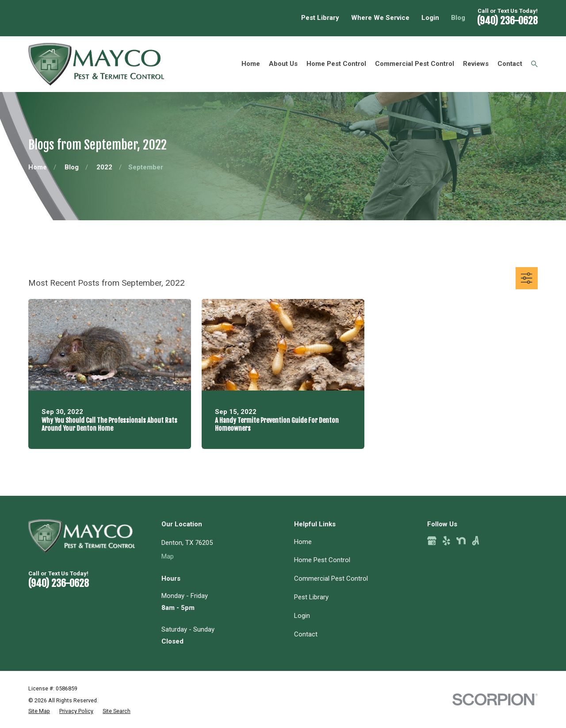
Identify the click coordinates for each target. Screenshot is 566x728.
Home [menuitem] (251, 64)
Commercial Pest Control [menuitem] (415, 64)
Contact (306, 634)
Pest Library (320, 18)
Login (430, 18)
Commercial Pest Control (331, 579)
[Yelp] (446, 541)
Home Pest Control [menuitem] (336, 64)
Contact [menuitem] (510, 64)
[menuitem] (39, 711)
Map (168, 556)
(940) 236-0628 (507, 21)
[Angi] (476, 541)
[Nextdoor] (461, 541)
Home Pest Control (322, 560)
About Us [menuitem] (283, 64)
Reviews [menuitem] (476, 64)
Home (303, 542)
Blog (458, 18)
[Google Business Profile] (432, 541)
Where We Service (380, 18)
